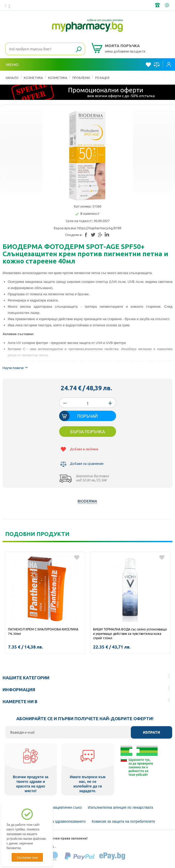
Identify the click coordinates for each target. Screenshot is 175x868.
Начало (12, 78)
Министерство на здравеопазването (55, 821)
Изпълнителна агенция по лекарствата (121, 807)
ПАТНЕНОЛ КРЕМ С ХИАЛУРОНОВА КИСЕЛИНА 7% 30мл (43, 631)
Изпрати (151, 732)
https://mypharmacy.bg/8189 (99, 228)
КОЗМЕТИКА (33, 78)
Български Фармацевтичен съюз (54, 807)
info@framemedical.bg (168, 5)
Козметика (58, 78)
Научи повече (16, 367)
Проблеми (81, 78)
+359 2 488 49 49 (158, 5)
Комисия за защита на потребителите (123, 821)
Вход (169, 64)
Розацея (102, 78)
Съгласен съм (27, 857)
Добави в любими (84, 449)
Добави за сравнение (87, 463)
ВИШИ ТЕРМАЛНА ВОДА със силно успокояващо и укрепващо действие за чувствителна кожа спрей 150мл (130, 634)
